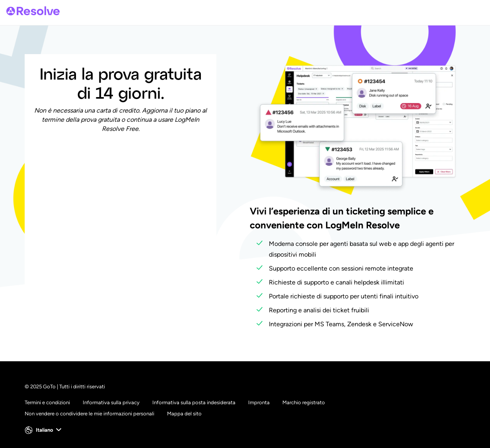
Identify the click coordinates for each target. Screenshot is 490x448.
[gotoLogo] (33, 11)
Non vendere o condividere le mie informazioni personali (89, 414)
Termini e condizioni (47, 402)
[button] (44, 430)
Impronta (259, 402)
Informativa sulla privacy (111, 402)
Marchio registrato (304, 402)
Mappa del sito (184, 414)
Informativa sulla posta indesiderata (194, 402)
